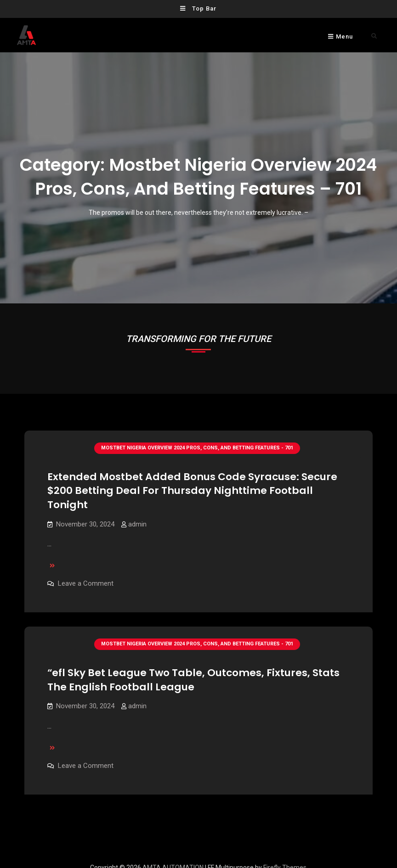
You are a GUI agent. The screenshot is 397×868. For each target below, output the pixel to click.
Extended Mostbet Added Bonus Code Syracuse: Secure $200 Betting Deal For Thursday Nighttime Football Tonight (192, 491)
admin (137, 524)
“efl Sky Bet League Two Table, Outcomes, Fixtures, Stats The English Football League (193, 675)
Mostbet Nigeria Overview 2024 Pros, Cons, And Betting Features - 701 (197, 448)
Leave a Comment (86, 583)
